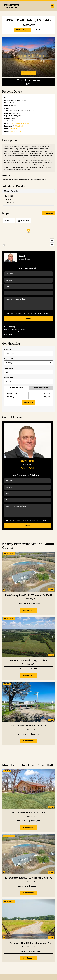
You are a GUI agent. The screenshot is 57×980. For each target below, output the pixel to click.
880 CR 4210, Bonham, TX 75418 (29, 726)
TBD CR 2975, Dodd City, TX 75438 (28, 660)
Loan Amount (9, 350)
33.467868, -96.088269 (20, 123)
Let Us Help (28, 402)
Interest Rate (9, 378)
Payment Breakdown (16, 388)
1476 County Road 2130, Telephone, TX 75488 (28, 943)
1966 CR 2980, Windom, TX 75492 (29, 813)
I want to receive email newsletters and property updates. (30, 313)
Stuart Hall (19, 126)
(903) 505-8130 (16, 129)
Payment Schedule (11, 359)
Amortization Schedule (41, 388)
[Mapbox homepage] (4, 245)
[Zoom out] (52, 244)
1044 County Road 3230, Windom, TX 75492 (28, 595)
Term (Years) (8, 368)
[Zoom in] (52, 241)
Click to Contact (15, 131)
